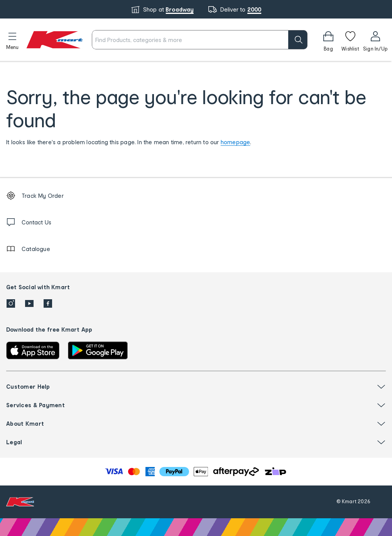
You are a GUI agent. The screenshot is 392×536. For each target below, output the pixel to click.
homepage (236, 142)
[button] (12, 40)
